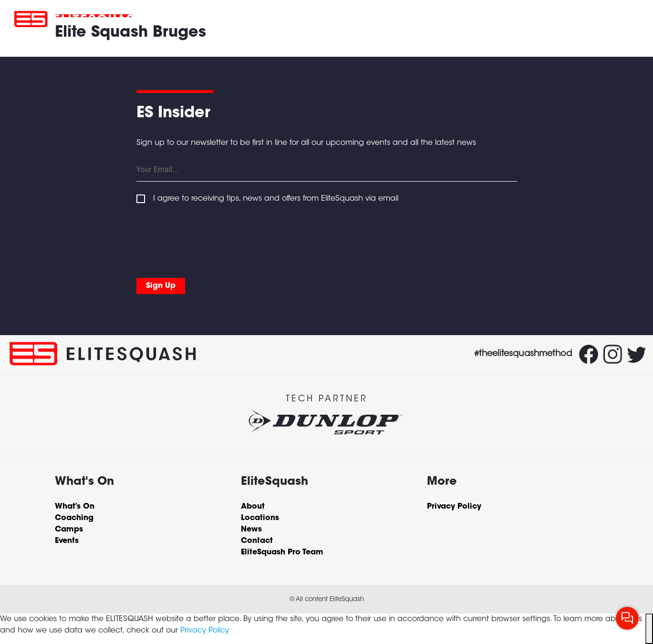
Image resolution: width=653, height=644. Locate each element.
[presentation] (209, 239)
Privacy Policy (205, 631)
